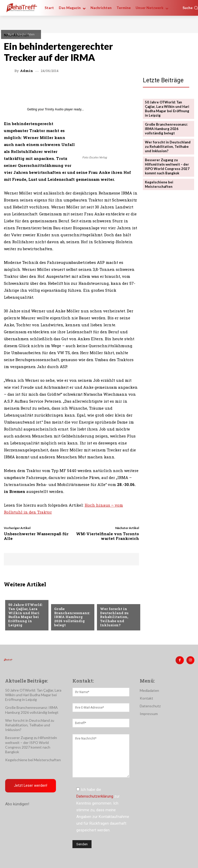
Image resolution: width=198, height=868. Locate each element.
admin (27, 71)
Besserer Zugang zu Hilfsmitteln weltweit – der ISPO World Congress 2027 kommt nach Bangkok (167, 166)
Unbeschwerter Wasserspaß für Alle (36, 536)
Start (11, 34)
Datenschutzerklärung (95, 796)
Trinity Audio (54, 109)
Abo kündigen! (17, 804)
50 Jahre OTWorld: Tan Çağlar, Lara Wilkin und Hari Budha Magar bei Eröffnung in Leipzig (25, 615)
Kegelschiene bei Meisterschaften (159, 184)
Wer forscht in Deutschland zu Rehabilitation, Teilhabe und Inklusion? (114, 617)
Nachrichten (26, 34)
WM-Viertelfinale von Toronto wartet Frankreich (108, 536)
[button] (190, 8)
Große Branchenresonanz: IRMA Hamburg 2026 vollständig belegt (73, 619)
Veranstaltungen (24, 597)
